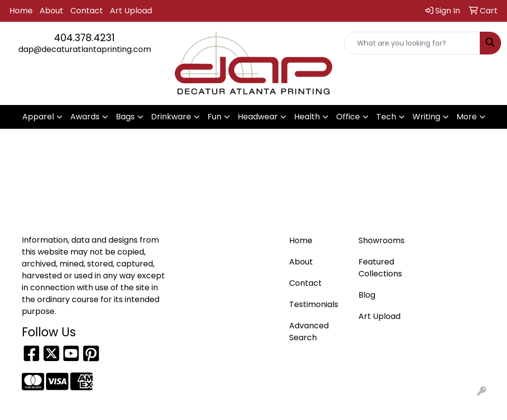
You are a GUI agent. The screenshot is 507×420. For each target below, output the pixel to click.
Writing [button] (426, 117)
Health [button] (307, 117)
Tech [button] (386, 117)
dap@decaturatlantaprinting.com (85, 49)
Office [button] (348, 117)
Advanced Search (309, 332)
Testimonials (314, 304)
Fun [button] (214, 117)
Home (21, 11)
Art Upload (131, 11)
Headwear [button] (258, 117)
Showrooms (381, 240)
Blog (367, 295)
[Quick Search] (412, 43)
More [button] (467, 117)
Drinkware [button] (171, 117)
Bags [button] (125, 117)
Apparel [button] (38, 117)
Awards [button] (85, 117)
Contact (87, 11)
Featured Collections (380, 268)
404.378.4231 (84, 38)
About (51, 11)
